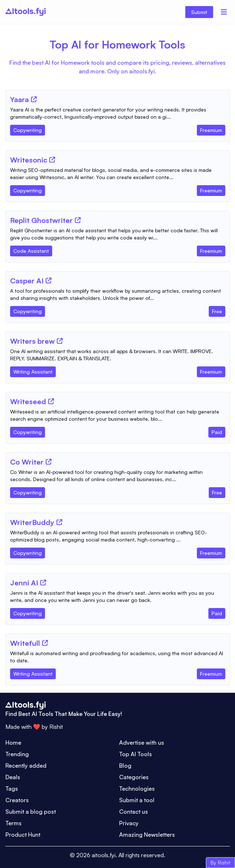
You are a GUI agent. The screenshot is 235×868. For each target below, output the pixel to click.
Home (13, 743)
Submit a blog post (31, 812)
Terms (13, 823)
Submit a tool (137, 800)
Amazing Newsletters (147, 835)
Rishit (56, 727)
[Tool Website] (34, 99)
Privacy (129, 823)
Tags (12, 789)
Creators (17, 800)
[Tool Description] (118, 113)
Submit (199, 12)
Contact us (134, 812)
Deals (13, 777)
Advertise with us (142, 743)
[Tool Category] (28, 129)
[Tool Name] (19, 100)
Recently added (26, 766)
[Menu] (224, 12)
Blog (125, 766)
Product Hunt (23, 835)
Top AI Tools (135, 754)
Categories (134, 777)
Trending (17, 754)
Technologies (137, 789)
